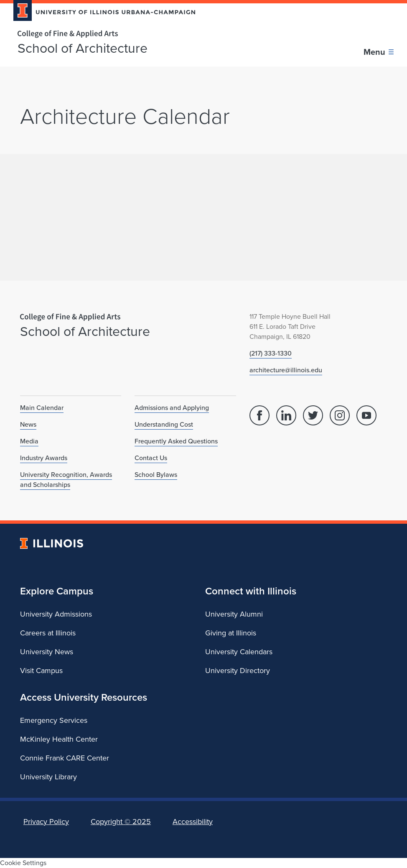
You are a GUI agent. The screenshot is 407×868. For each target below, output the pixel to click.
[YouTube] (366, 415)
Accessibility (193, 822)
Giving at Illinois (231, 633)
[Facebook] (259, 415)
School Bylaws (156, 475)
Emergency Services (54, 720)
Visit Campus (41, 671)
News (28, 424)
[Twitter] (313, 415)
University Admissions (56, 614)
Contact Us (151, 458)
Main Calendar (42, 408)
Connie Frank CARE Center (65, 758)
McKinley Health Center (59, 739)
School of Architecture (83, 48)
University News (47, 652)
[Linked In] (286, 415)
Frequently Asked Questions (176, 441)
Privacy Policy (46, 822)
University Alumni (234, 614)
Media (29, 441)
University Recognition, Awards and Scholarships (66, 480)
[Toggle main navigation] (379, 52)
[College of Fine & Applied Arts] (101, 34)
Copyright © (121, 822)
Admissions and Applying (172, 408)
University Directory (238, 671)
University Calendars (239, 652)
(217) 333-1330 (271, 353)
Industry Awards (44, 458)
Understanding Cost (164, 424)
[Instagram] (340, 415)
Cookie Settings (23, 863)
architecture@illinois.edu (286, 370)
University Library (48, 777)
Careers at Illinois (48, 633)
